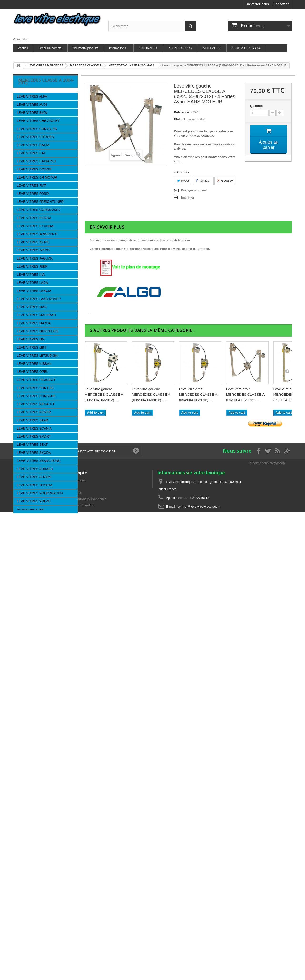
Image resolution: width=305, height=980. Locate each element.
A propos (28, 597)
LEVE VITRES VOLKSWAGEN (40, 493)
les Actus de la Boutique (38, 576)
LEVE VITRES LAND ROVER (39, 299)
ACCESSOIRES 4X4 (246, 48)
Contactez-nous (257, 4)
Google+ (225, 181)
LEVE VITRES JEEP (32, 266)
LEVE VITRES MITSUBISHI (38, 355)
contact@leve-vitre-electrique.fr (199, 698)
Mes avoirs (69, 678)
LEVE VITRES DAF (31, 153)
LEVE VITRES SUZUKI (34, 477)
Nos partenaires (32, 590)
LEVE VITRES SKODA (34, 453)
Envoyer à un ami (194, 190)
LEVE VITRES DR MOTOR (37, 177)
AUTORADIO (147, 48)
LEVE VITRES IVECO (33, 250)
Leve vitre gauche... (46, 537)
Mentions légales (33, 583)
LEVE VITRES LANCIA (34, 291)
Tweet (183, 181)
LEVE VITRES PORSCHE (36, 396)
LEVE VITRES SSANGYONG (39, 461)
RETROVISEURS (180, 48)
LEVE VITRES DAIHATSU (36, 161)
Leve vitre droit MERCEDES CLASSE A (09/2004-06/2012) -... (198, 394)
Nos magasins (31, 612)
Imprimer (188, 197)
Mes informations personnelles (84, 691)
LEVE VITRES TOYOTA (35, 485)
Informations (118, 48)
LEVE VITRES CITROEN (36, 137)
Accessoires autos (30, 509)
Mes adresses (71, 684)
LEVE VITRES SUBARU (35, 469)
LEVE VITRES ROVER (34, 412)
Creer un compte (50, 48)
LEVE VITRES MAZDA (34, 323)
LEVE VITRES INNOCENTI (37, 234)
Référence (182, 112)
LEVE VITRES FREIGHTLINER (40, 202)
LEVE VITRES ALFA (32, 96)
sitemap (19, 703)
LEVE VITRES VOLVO (34, 501)
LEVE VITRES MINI (32, 347)
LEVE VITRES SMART (34, 436)
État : (178, 119)
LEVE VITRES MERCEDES (38, 331)
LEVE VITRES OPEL (33, 372)
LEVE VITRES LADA (32, 283)
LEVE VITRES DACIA (33, 145)
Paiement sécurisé (34, 604)
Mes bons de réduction (78, 697)
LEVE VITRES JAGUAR (35, 258)
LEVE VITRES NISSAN (34, 364)
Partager (203, 181)
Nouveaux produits (85, 48)
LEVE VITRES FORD (33, 194)
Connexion (281, 4)
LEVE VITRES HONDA (34, 218)
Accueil (23, 48)
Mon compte (74, 664)
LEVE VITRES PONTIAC (35, 388)
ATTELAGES (212, 48)
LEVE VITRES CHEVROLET (38, 121)
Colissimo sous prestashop (266, 655)
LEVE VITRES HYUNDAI (36, 226)
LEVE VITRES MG (31, 339)
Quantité (256, 106)
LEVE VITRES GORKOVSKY (39, 210)
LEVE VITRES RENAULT (36, 404)
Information (34, 565)
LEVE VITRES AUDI (32, 105)
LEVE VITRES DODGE (34, 169)
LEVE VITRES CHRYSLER (37, 129)
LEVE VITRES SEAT (32, 445)
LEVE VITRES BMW (32, 113)
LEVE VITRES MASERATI (37, 315)
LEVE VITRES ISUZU (33, 242)
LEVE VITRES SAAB (33, 420)
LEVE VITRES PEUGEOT (36, 380)
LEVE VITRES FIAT (32, 185)
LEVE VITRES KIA (31, 275)
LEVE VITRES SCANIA (34, 428)
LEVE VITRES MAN (32, 307)
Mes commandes (73, 672)
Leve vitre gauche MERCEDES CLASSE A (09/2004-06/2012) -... (104, 394)
